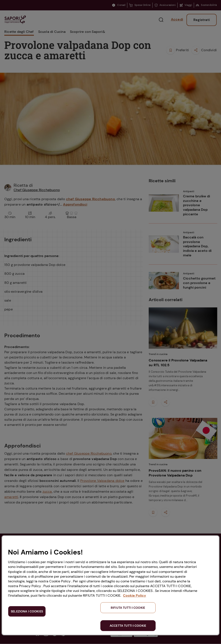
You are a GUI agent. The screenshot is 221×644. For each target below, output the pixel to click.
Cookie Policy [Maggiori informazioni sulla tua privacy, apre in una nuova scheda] (135, 595)
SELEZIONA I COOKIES (27, 611)
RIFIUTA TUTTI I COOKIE (128, 608)
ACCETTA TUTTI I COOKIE (128, 626)
